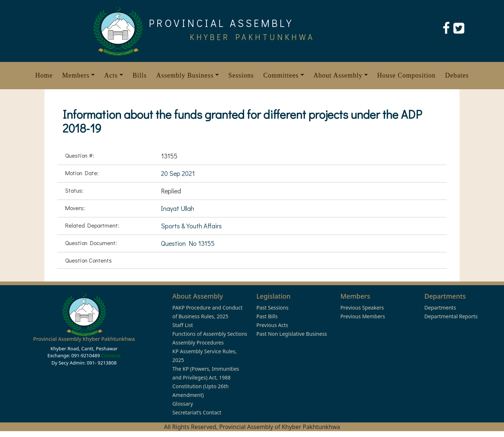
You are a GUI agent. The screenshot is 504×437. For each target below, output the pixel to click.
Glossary (182, 404)
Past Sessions (272, 308)
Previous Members (363, 316)
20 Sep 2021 (178, 173)
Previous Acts (272, 325)
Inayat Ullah (178, 208)
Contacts (111, 355)
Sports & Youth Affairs (191, 226)
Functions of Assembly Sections (210, 334)
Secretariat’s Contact (197, 412)
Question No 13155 (188, 243)
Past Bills (267, 316)
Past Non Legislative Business (292, 334)
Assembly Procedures (198, 342)
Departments (440, 308)
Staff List (183, 325)
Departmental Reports (451, 316)
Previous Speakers (362, 308)
